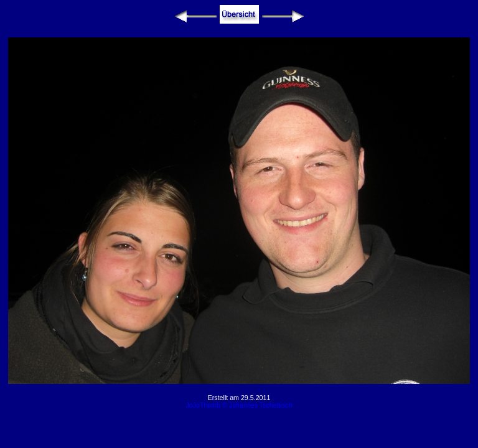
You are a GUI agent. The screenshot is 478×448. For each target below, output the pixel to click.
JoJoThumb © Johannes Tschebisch (239, 405)
